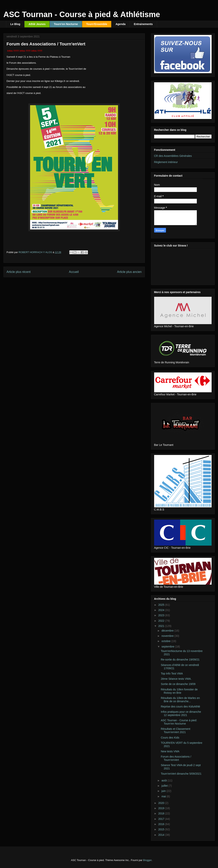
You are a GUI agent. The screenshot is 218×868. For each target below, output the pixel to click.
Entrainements (143, 24)
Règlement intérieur (166, 162)
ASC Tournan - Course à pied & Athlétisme (82, 14)
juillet (165, 786)
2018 (162, 813)
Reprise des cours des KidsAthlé (180, 707)
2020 (162, 803)
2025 (162, 605)
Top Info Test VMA (172, 674)
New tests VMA (170, 751)
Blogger (147, 860)
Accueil (74, 272)
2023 (162, 615)
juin (164, 791)
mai (164, 796)
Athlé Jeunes (37, 24)
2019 (162, 808)
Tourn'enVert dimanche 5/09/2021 (181, 774)
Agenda (120, 24)
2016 (162, 824)
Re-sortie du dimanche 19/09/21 (180, 660)
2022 (162, 621)
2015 (162, 829)
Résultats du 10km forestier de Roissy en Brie (179, 691)
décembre (168, 631)
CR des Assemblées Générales (173, 156)
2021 (162, 626)
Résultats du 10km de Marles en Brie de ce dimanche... (180, 700)
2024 (162, 610)
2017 (162, 819)
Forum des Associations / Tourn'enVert (176, 758)
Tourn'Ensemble (97, 24)
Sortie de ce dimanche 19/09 (178, 684)
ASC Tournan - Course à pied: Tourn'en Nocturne (179, 722)
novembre (168, 636)
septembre (168, 647)
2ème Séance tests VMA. (176, 679)
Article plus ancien (129, 272)
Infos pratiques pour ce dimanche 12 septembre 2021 (181, 713)
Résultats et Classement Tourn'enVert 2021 (175, 730)
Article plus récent (19, 272)
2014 (162, 835)
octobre (166, 641)
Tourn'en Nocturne (66, 24)
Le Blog (15, 24)
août (165, 780)
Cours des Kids (170, 738)
